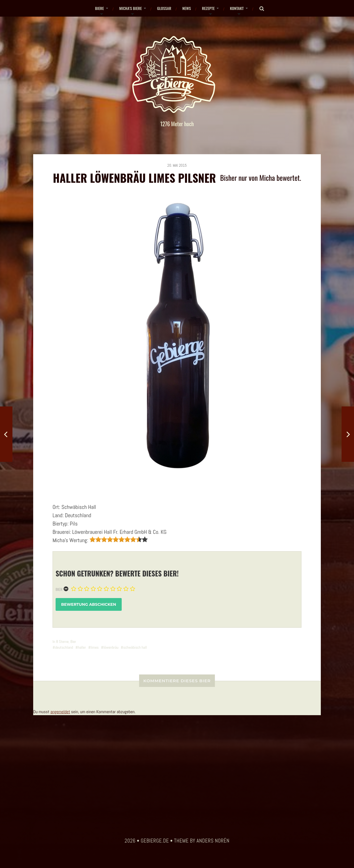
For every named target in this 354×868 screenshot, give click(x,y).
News (187, 8)
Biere (100, 8)
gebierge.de (155, 841)
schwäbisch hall (135, 647)
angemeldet (60, 712)
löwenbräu (111, 647)
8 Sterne (63, 642)
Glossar (164, 8)
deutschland (64, 647)
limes (95, 647)
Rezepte (208, 8)
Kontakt (237, 8)
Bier (59, 589)
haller (82, 647)
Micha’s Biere (131, 8)
